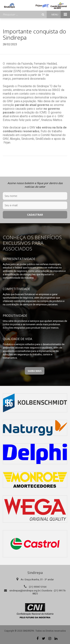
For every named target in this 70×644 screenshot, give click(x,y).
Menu (61, 14)
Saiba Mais (35, 371)
